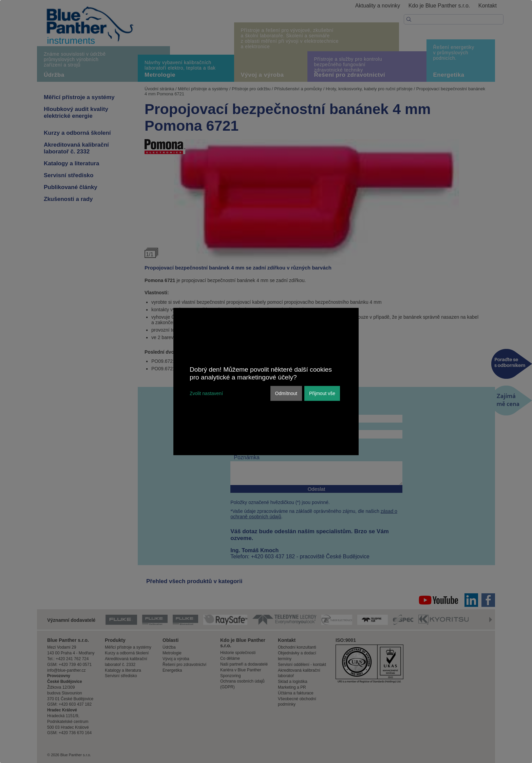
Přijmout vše (322, 393)
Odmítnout (286, 393)
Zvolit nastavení (206, 393)
